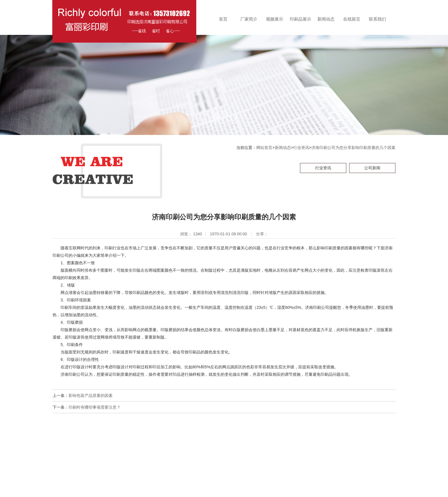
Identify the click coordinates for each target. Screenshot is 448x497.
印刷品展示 (300, 19)
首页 (223, 19)
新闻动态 (326, 19)
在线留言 (352, 19)
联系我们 (377, 19)
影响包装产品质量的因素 (91, 395)
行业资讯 (301, 148)
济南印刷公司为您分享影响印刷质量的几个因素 (353, 148)
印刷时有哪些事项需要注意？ (95, 407)
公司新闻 (372, 168)
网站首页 (264, 148)
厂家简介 (249, 19)
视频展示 (275, 19)
